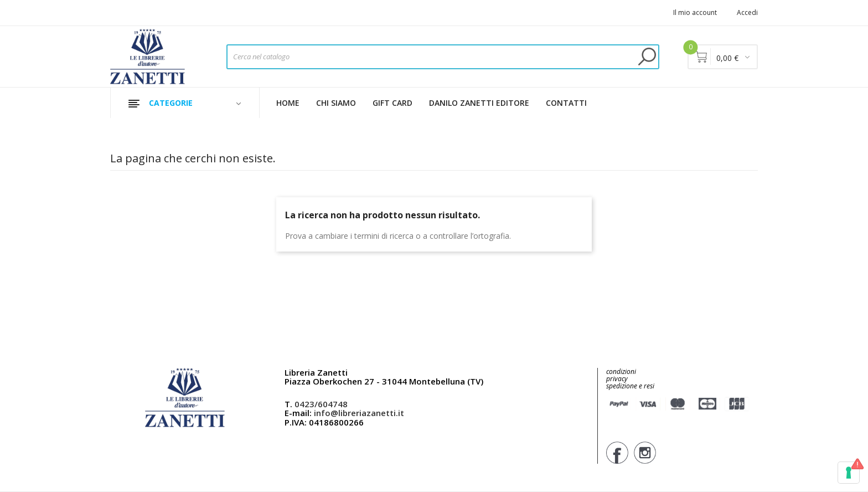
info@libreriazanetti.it (359, 413)
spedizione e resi (630, 386)
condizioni (621, 371)
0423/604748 (321, 404)
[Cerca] (443, 57)
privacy (617, 379)
